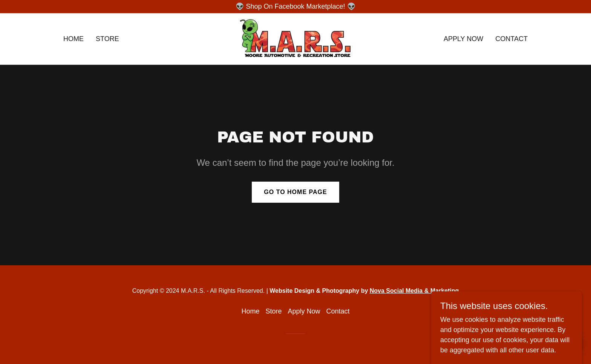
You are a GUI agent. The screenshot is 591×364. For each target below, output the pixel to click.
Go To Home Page (295, 192)
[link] (295, 38)
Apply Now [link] (463, 39)
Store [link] (107, 39)
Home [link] (73, 39)
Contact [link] (511, 39)
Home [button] (250, 311)
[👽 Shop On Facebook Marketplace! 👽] (295, 7)
